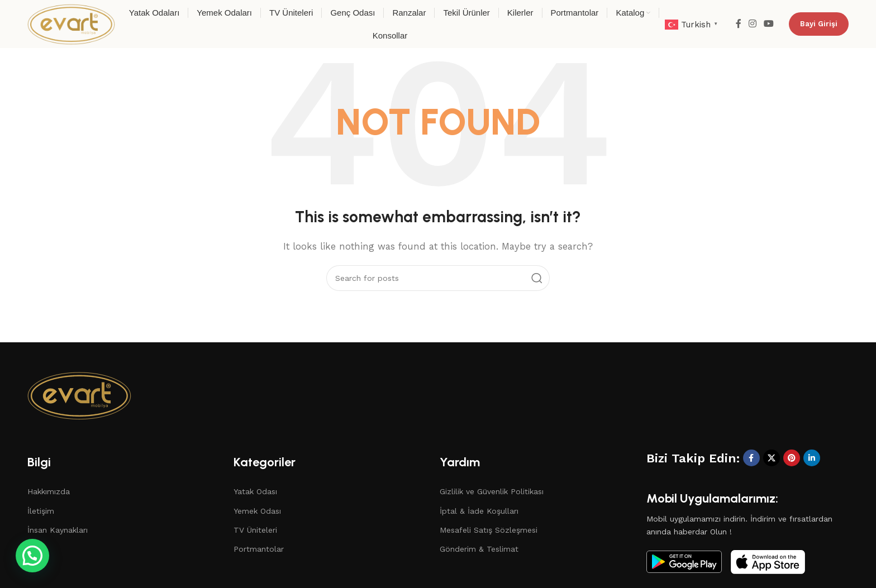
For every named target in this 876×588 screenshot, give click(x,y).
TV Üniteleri (255, 530)
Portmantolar (259, 549)
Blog (36, 549)
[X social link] (772, 458)
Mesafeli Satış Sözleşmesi (489, 530)
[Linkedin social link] (812, 458)
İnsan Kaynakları (58, 530)
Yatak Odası (255, 491)
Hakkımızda (49, 491)
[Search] (438, 278)
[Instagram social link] (752, 24)
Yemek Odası (257, 511)
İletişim (41, 511)
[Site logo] (71, 23)
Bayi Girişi (819, 24)
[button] (8, 564)
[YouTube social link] (769, 24)
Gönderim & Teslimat (479, 549)
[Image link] (79, 394)
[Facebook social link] (738, 24)
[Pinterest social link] (792, 458)
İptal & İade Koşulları (479, 511)
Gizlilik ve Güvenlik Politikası (492, 491)
